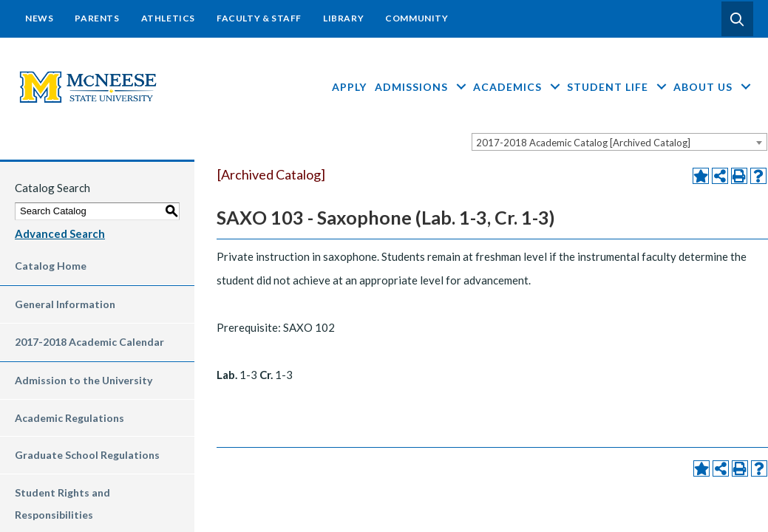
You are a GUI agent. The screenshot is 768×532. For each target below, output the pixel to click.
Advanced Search (60, 233)
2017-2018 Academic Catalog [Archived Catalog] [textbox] (583, 143)
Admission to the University (84, 380)
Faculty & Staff (259, 18)
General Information (65, 304)
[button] (737, 19)
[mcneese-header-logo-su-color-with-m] (89, 85)
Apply (349, 87)
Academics (518, 87)
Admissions (422, 87)
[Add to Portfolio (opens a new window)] (701, 176)
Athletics (168, 18)
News (39, 18)
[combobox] (619, 142)
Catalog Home (51, 266)
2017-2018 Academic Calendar (89, 342)
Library (343, 18)
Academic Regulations (69, 418)
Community (417, 18)
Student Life (618, 87)
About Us (713, 87)
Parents (97, 18)
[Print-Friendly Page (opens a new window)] (739, 176)
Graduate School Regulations (87, 455)
